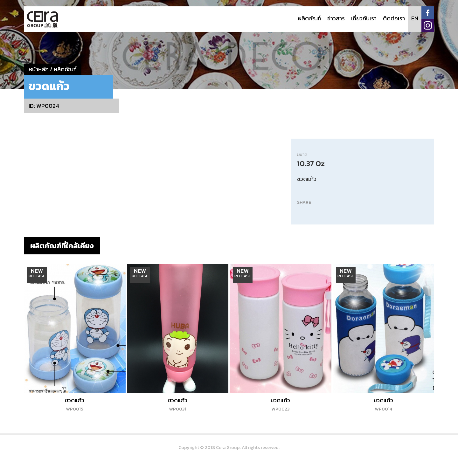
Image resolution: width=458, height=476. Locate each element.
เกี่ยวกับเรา (364, 18)
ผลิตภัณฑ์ (309, 18)
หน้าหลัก (39, 69)
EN (415, 18)
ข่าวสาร (336, 18)
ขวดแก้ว (75, 404)
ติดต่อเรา (394, 18)
